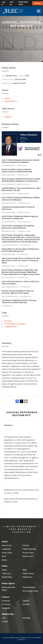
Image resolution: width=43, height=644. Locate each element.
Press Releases (29, 587)
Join (3, 618)
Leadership (6, 549)
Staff (4, 556)
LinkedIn (26, 601)
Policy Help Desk (23, 3)
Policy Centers (28, 573)
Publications (27, 577)
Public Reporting (29, 549)
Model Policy (7, 577)
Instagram (6, 608)
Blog (24, 570)
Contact (26, 545)
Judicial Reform (11, 327)
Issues (4, 570)
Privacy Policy (28, 553)
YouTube (26, 604)
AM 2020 (8, 321)
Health (7, 99)
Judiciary (8, 117)
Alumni (4, 560)
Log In (3, 3)
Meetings (26, 618)
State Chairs (7, 553)
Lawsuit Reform (11, 101)
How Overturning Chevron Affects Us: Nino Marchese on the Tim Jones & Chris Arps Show (21, 261)
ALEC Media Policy (30, 591)
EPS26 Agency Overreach (15, 324)
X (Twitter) (6, 604)
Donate (38, 3)
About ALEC (7, 545)
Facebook (6, 601)
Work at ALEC (28, 556)
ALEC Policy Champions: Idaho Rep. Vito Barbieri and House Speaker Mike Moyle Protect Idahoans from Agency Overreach (21, 272)
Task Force (6, 573)
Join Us (11, 3)
